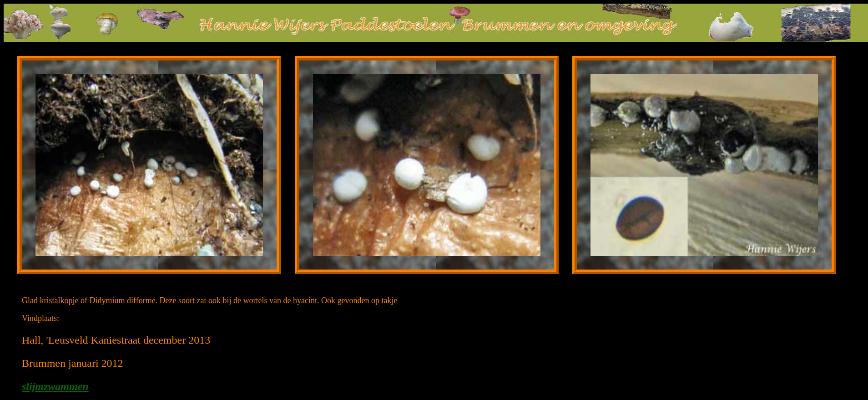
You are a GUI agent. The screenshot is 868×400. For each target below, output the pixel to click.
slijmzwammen (55, 386)
